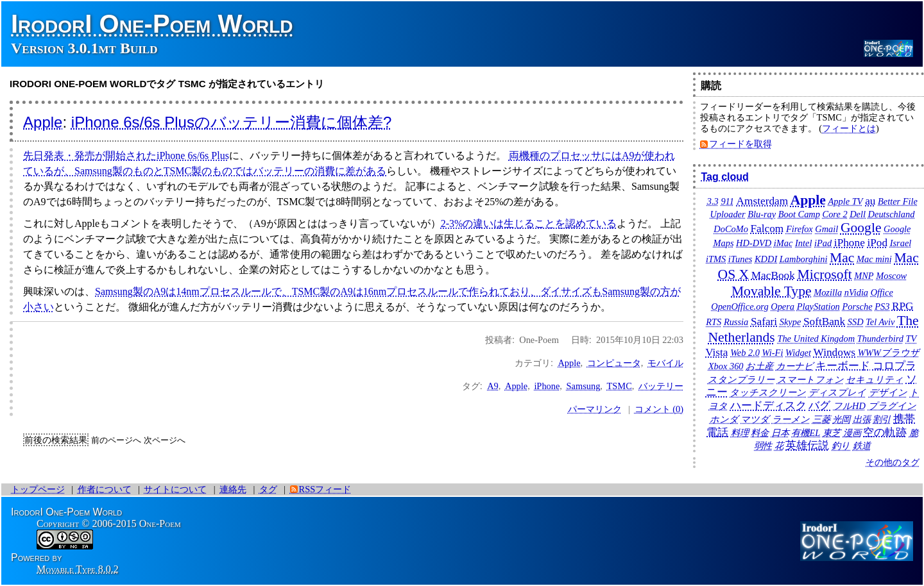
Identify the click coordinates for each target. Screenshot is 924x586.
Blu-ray (762, 214)
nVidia (856, 292)
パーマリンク (595, 409)
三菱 (821, 419)
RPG (903, 306)
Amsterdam (763, 201)
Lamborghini (804, 259)
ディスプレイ (837, 392)
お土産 (759, 366)
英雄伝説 (807, 445)
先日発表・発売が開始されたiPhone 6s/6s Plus (126, 155)
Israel (901, 243)
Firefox (800, 229)
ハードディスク (768, 406)
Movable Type (772, 291)
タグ (268, 489)
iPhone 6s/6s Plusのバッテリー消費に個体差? (231, 122)
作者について (105, 489)
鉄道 (862, 446)
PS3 (882, 306)
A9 (493, 386)
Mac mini (874, 259)
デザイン (888, 392)
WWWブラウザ (889, 353)
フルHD (849, 406)
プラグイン (892, 406)
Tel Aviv (880, 322)
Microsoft (824, 274)
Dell (858, 214)
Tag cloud (724, 177)
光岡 (841, 419)
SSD (856, 322)
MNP (864, 276)
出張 (862, 419)
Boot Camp (799, 214)
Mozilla (828, 292)
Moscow (891, 276)
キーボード (843, 366)
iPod (877, 243)
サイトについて (175, 489)
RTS (714, 322)
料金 (760, 433)
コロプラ (894, 366)
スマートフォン (810, 380)
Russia (736, 322)
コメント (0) (659, 409)
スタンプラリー (741, 380)
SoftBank (824, 322)
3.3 (713, 201)
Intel (803, 243)
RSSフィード (325, 489)
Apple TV (846, 201)
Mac (842, 258)
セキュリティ (875, 380)
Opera (783, 306)
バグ (819, 406)
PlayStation (818, 306)
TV (911, 339)
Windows (835, 352)
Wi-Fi (773, 353)
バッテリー (661, 386)
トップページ (38, 489)
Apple (43, 122)
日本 (780, 433)
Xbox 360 (726, 366)
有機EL (806, 433)
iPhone (547, 386)
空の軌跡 (885, 432)
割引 (882, 419)
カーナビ (795, 366)
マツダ (755, 419)
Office (882, 292)
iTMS (716, 259)
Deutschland (892, 214)
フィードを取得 (740, 144)
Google (861, 228)
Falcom (767, 229)
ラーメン (791, 419)
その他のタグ (893, 462)
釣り (841, 446)
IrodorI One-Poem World (152, 24)
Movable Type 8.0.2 (78, 569)
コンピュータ (614, 363)
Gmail (826, 229)
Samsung (584, 386)
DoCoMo (731, 229)
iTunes (740, 259)
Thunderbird (880, 339)
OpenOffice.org (740, 306)
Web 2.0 (745, 353)
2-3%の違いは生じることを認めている (529, 223)
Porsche (857, 306)
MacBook (773, 275)
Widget (798, 353)
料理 (740, 433)
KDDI (766, 259)
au (870, 201)
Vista (716, 352)
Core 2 (835, 214)
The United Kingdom (816, 339)
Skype (791, 322)
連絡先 (233, 489)
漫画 (852, 433)
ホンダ (724, 419)
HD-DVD (754, 243)
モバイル (665, 363)
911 (727, 201)
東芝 (832, 433)
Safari (764, 322)
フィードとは (849, 128)
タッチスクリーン (768, 392)
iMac (783, 243)
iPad (823, 243)
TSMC (620, 386)
